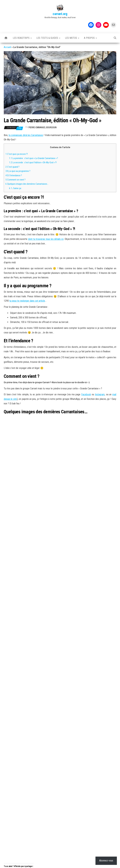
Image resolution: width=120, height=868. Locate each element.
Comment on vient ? (15, 180)
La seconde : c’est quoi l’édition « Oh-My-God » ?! (33, 162)
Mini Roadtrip (75, 495)
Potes (96, 495)
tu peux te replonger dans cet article (27, 301)
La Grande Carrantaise (55, 496)
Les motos (72, 38)
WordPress (60, 862)
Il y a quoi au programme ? (18, 171)
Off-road (87, 496)
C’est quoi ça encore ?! (17, 154)
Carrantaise (36, 495)
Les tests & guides (48, 38)
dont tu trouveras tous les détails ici (46, 239)
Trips (57, 488)
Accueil (7, 47)
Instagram (100, 394)
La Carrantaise (26, 488)
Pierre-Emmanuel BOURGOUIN (43, 127)
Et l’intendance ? (14, 175)
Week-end (106, 496)
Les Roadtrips (22, 38)
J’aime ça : (16, 188)
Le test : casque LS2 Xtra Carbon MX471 (78, 507)
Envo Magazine (83, 862)
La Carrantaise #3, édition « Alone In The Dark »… (37, 507)
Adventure (23, 496)
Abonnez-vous (87, 477)
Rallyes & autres (43, 488)
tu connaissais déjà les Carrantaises (26, 135)
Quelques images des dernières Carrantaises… (27, 184)
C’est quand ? (12, 167)
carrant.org (60, 14)
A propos (90, 38)
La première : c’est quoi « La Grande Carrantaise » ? (34, 158)
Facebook (86, 394)
